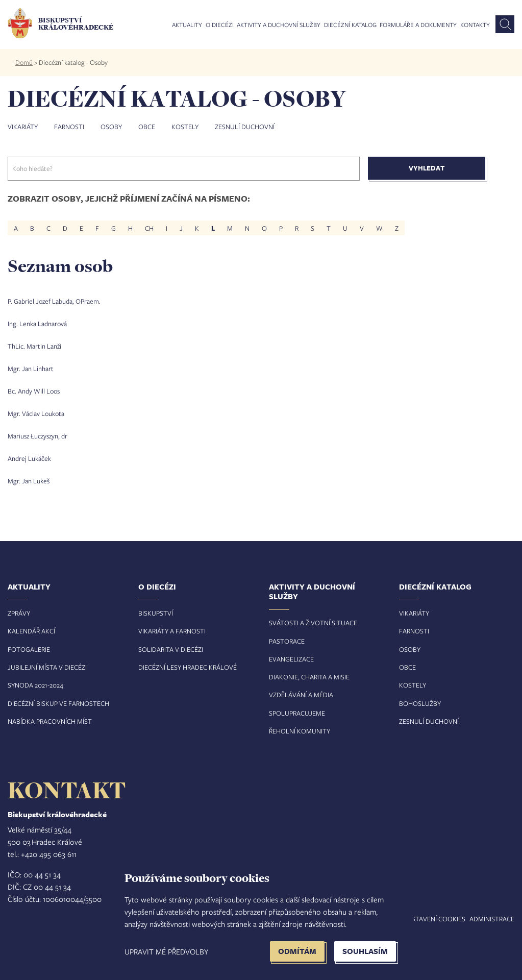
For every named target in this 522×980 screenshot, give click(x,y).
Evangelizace (291, 659)
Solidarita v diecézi (171, 649)
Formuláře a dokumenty (418, 25)
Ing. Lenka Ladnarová (37, 324)
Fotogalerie (29, 649)
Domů (24, 62)
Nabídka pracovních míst (50, 721)
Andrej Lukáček (29, 458)
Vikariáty (23, 127)
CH (149, 228)
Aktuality (187, 25)
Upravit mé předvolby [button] (166, 951)
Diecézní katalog (350, 25)
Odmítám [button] (297, 951)
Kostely (185, 127)
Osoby (111, 127)
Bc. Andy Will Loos (34, 391)
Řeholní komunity (300, 731)
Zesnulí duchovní (245, 127)
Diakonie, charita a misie (309, 677)
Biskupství (156, 613)
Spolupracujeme (297, 713)
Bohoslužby (420, 703)
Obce (147, 127)
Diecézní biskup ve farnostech (58, 703)
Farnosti (69, 127)
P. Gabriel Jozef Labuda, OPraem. (54, 301)
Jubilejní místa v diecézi (47, 667)
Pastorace (287, 641)
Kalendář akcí (31, 631)
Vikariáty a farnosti (172, 631)
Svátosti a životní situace (313, 623)
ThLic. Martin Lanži (34, 346)
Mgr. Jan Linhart (31, 369)
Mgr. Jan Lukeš (29, 481)
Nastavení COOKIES (434, 919)
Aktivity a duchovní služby (279, 25)
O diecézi (220, 25)
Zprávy (19, 613)
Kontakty (475, 25)
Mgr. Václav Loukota (36, 413)
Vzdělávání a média (301, 695)
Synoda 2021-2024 (35, 685)
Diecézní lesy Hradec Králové (188, 667)
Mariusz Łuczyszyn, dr (38, 436)
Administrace (492, 919)
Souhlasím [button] (365, 951)
